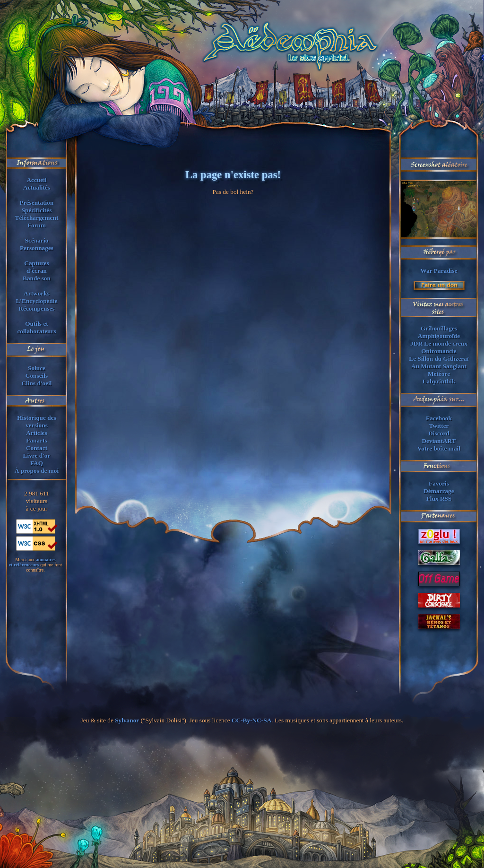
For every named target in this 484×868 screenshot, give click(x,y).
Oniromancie (439, 351)
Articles (36, 433)
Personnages (37, 248)
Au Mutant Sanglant (439, 366)
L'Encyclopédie (36, 301)
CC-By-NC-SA (251, 720)
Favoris (439, 483)
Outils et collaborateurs (36, 327)
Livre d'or (37, 456)
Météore (439, 374)
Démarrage (439, 491)
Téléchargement (37, 218)
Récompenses (36, 308)
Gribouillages (439, 328)
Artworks (37, 293)
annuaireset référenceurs (32, 562)
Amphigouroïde (439, 336)
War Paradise (439, 271)
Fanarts (36, 440)
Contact (37, 448)
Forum (37, 225)
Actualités (37, 187)
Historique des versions (37, 421)
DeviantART (439, 441)
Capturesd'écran (36, 267)
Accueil (36, 180)
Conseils (37, 376)
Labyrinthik (439, 381)
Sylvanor (127, 720)
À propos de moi (37, 471)
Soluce (37, 368)
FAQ (37, 463)
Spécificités (37, 210)
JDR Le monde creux (439, 343)
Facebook (439, 418)
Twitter (439, 426)
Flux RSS (439, 499)
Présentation (37, 203)
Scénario (37, 240)
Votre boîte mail (439, 448)
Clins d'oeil (36, 383)
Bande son (37, 278)
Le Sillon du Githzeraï (439, 359)
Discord (439, 433)
